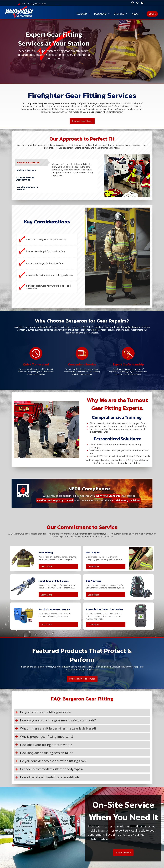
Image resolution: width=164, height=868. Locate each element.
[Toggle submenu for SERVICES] (127, 14)
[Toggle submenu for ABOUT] (142, 14)
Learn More (46, 566)
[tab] (32, 163)
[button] (133, 3)
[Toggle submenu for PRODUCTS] (109, 14)
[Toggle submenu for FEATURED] (89, 14)
